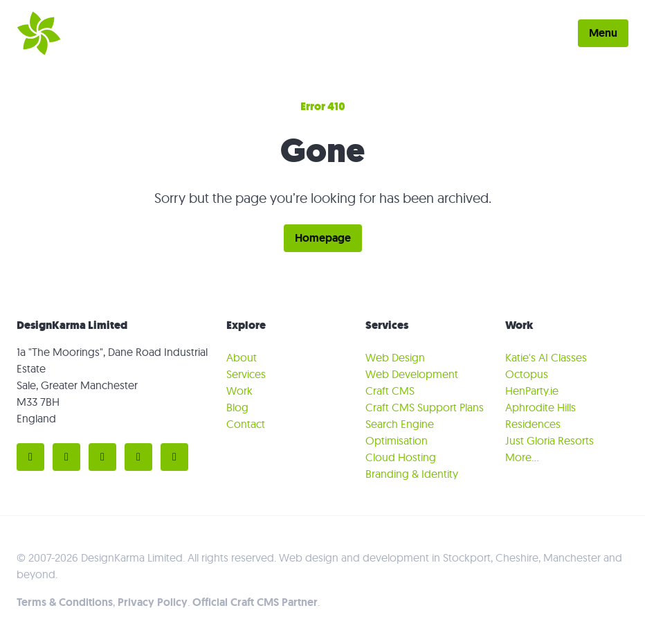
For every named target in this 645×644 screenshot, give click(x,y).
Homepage (323, 238)
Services (246, 374)
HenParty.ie (532, 391)
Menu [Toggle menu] (603, 33)
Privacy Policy (153, 602)
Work (239, 391)
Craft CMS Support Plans (425, 407)
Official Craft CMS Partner (255, 602)
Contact (246, 424)
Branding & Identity (412, 474)
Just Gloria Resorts (549, 440)
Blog (237, 407)
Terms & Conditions (65, 602)
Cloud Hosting (401, 457)
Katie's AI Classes (546, 357)
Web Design (395, 357)
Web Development (412, 374)
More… (522, 457)
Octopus (527, 374)
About (242, 357)
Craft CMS (390, 391)
